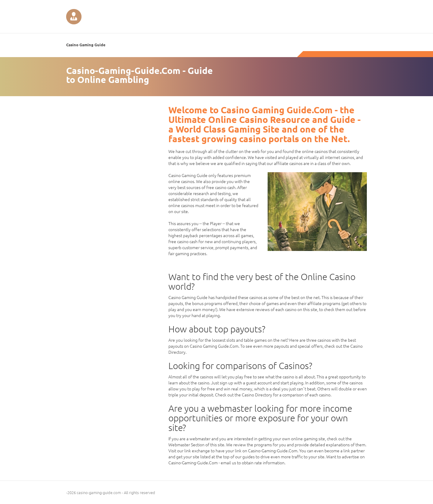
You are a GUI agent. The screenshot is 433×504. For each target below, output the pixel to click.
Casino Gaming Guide (86, 45)
